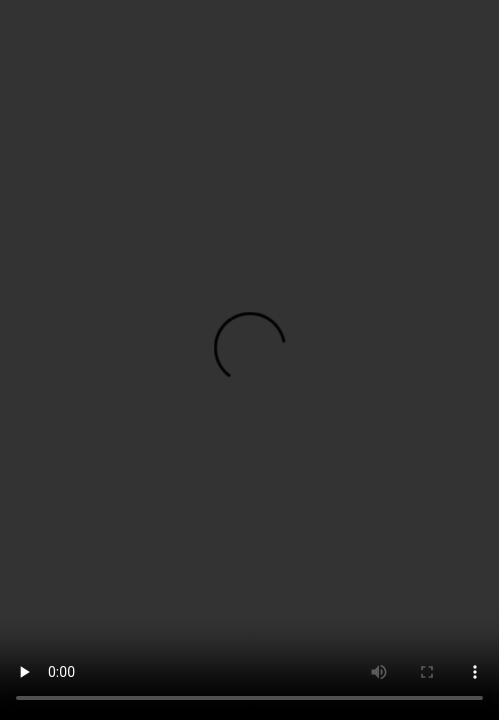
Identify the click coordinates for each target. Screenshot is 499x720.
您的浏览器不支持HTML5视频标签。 (249, 360)
